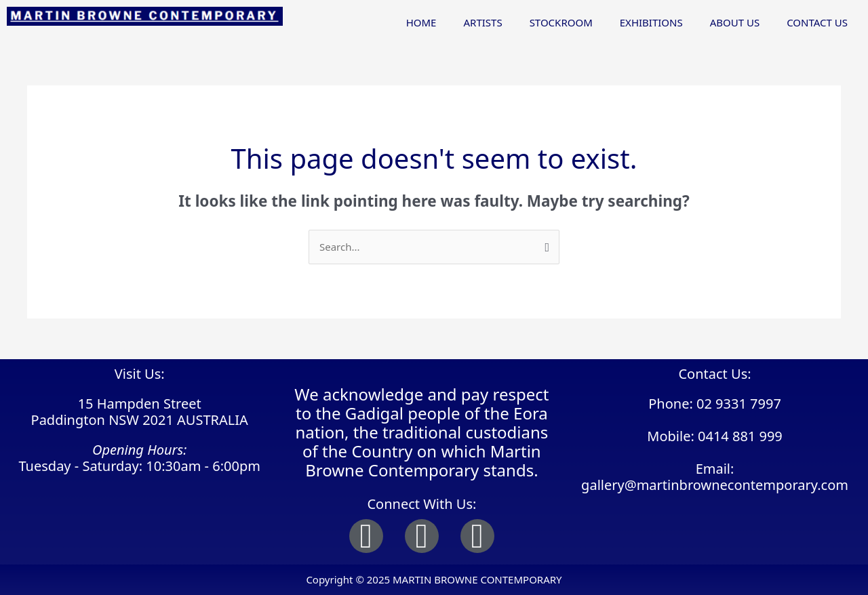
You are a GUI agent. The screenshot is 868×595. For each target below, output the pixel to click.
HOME (421, 22)
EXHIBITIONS (651, 22)
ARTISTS (482, 22)
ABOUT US (735, 22)
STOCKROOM (561, 22)
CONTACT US (817, 22)
